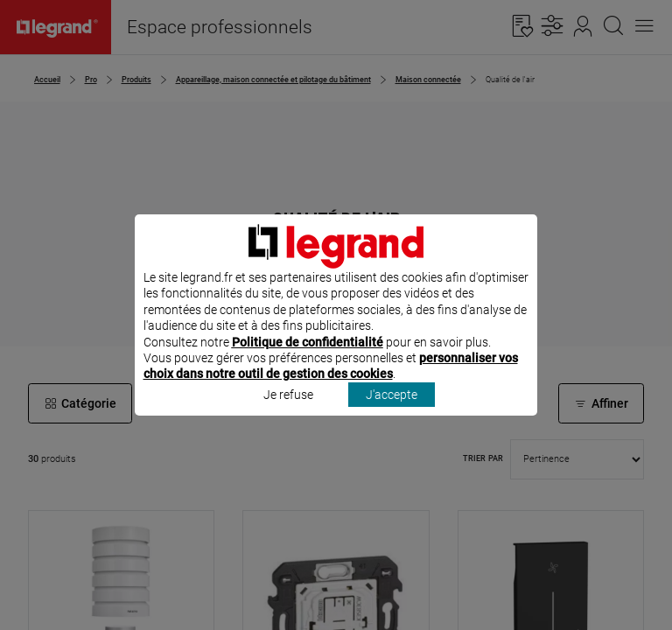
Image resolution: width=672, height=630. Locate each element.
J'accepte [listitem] (392, 417)
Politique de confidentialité (308, 365)
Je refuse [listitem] (288, 417)
